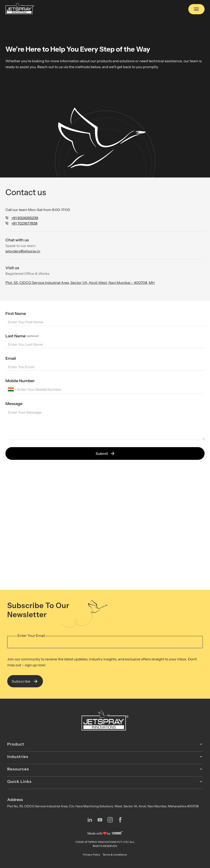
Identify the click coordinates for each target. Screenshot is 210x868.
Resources (105, 769)
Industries (105, 757)
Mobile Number (20, 381)
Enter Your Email (31, 635)
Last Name (22, 336)
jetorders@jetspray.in (23, 251)
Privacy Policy (92, 855)
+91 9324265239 (25, 218)
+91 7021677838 (24, 223)
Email (11, 358)
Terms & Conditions (115, 855)
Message (14, 404)
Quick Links (105, 782)
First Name (16, 314)
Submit (105, 453)
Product (105, 744)
